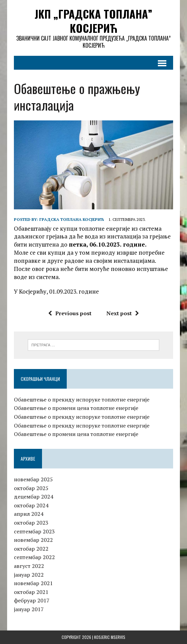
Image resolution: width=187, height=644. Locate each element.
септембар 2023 (34, 531)
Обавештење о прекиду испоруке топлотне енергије (82, 399)
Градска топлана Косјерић (72, 219)
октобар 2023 (31, 523)
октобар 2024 (31, 505)
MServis (118, 637)
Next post (123, 313)
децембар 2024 (34, 497)
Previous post (70, 313)
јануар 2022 (29, 575)
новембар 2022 (33, 540)
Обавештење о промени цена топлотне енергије (76, 408)
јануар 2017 (29, 609)
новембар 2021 (33, 583)
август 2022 (29, 566)
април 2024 (29, 514)
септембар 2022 (34, 557)
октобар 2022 (31, 549)
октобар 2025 (31, 488)
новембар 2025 (33, 479)
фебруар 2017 (32, 600)
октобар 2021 (31, 592)
